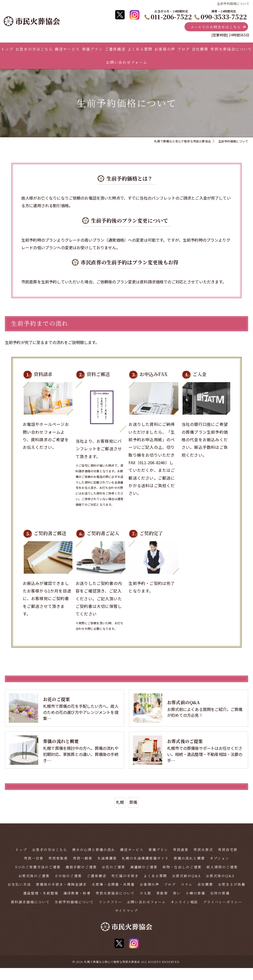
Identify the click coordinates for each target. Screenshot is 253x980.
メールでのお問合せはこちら (215, 27)
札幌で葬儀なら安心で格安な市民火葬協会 (112, 974)
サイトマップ (126, 923)
